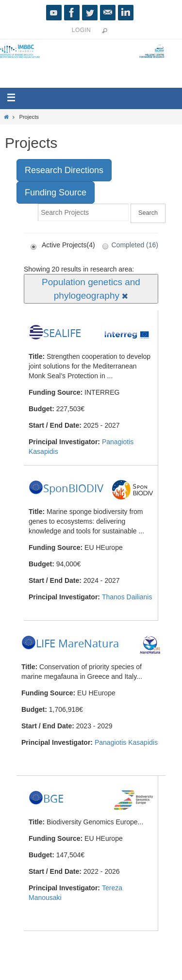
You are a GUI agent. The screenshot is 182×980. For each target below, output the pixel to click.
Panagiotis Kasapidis (126, 742)
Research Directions (64, 170)
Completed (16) (128, 245)
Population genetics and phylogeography (91, 289)
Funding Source (56, 193)
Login (81, 30)
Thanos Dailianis (127, 597)
